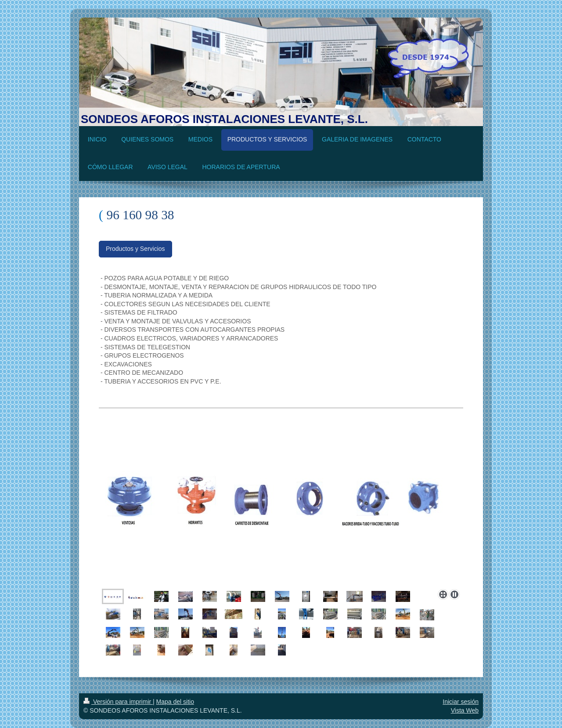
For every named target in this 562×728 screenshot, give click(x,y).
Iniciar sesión (461, 702)
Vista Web (465, 710)
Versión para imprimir (118, 702)
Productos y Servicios (135, 249)
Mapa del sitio (175, 702)
